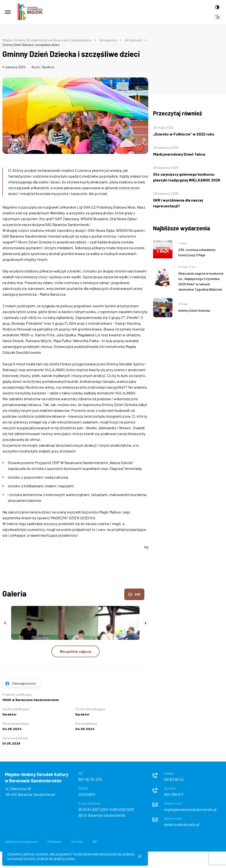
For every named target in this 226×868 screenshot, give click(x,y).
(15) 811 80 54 (174, 779)
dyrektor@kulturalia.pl (182, 824)
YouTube (77, 842)
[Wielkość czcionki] (217, 17)
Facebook (55, 842)
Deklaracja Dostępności (21, 842)
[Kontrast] (217, 7)
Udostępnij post (24, 683)
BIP (95, 842)
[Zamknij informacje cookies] (140, 856)
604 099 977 (174, 794)
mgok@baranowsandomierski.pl (190, 809)
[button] (5, 623)
